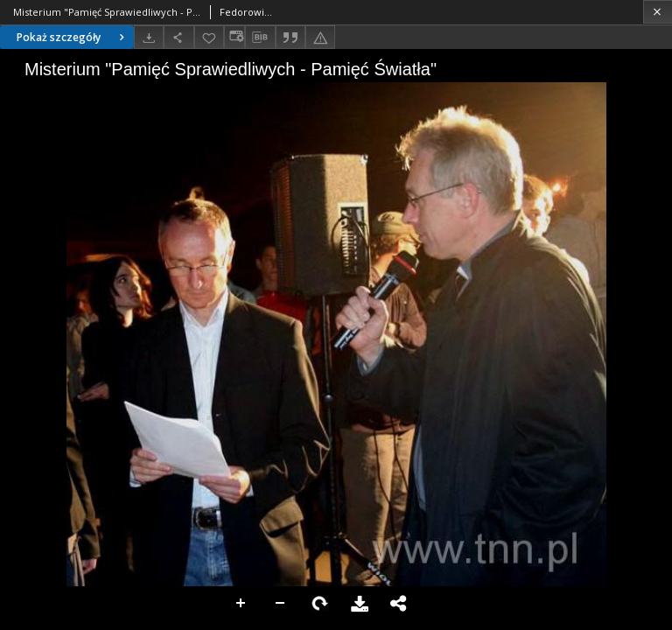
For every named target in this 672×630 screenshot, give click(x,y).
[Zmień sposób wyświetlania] (234, 37)
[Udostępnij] (178, 37)
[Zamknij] (658, 12)
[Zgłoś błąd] (320, 37)
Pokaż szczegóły (73, 37)
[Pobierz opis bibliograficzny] (260, 38)
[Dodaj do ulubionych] (209, 37)
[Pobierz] (149, 37)
